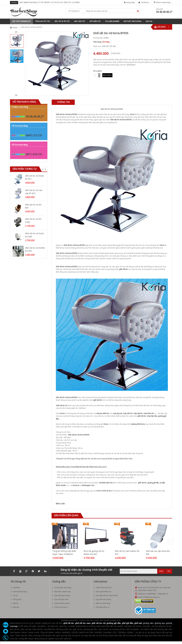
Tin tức (14, 595)
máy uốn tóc (128, 413)
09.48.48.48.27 (164, 12)
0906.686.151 (163, 594)
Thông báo (16, 599)
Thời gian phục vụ (102, 607)
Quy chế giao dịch (60, 599)
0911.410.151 (34, 154)
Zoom (86, 92)
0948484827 (152, 594)
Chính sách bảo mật (103, 588)
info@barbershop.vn (151, 597)
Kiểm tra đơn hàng (163, 2)
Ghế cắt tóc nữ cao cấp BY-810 (34, 192)
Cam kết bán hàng (19, 592)
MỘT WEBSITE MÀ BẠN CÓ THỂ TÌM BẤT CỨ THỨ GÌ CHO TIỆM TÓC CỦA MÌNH (50, 2)
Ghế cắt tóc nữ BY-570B (34, 220)
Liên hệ (14, 603)
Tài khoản (145, 2)
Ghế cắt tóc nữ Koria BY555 (67, 114)
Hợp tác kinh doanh (61, 603)
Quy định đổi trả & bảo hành (106, 595)
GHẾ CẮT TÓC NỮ (109, 46)
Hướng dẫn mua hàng (62, 588)
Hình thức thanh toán (61, 592)
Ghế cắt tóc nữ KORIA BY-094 (35, 249)
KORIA (106, 38)
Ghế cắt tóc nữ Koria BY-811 (34, 177)
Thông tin (63, 102)
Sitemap (15, 607)
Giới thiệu (15, 588)
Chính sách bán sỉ (60, 607)
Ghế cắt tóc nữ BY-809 (34, 206)
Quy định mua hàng (102, 599)
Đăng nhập (131, 2)
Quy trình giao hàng (61, 595)
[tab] (63, 102)
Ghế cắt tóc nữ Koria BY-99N (34, 235)
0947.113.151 (34, 135)
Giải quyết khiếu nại (103, 592)
